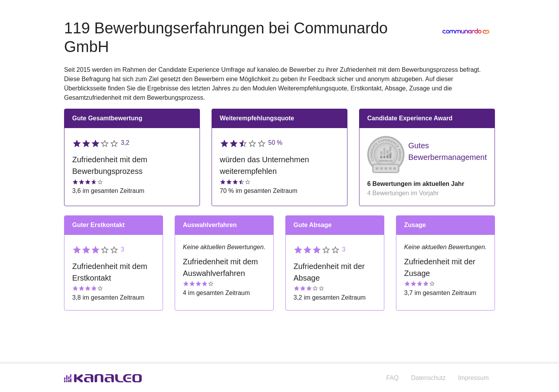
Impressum (473, 378)
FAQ (392, 378)
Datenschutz (428, 378)
